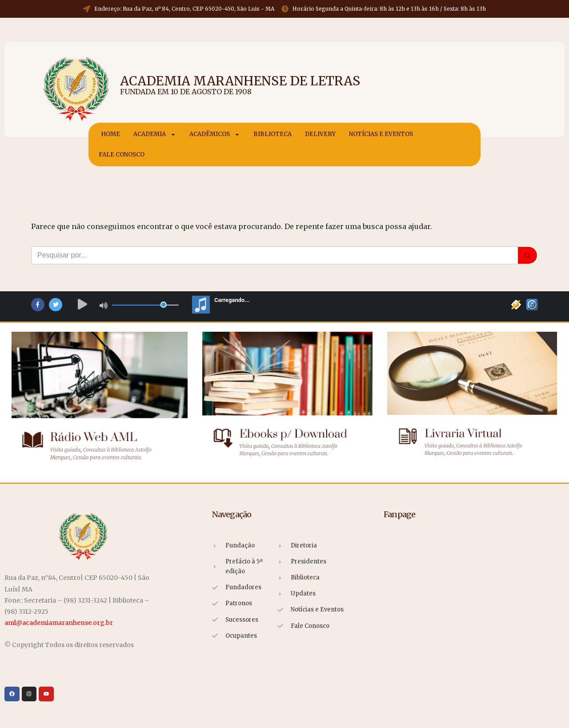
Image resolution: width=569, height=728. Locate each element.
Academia (155, 135)
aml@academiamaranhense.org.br (59, 623)
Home (110, 134)
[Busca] (274, 255)
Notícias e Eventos (381, 134)
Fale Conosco (122, 155)
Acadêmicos (215, 135)
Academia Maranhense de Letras (240, 81)
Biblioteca (272, 134)
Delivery (320, 134)
